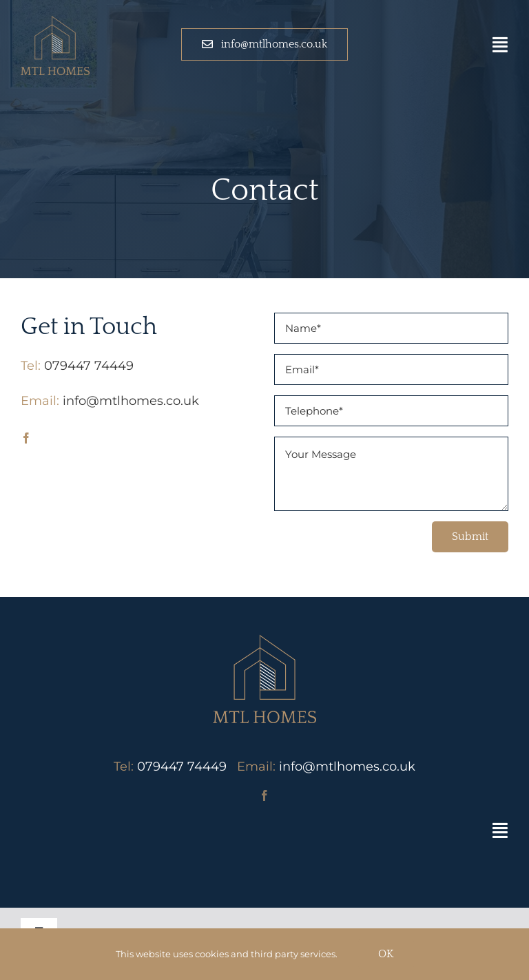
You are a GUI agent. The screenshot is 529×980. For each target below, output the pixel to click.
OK (386, 954)
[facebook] (26, 438)
